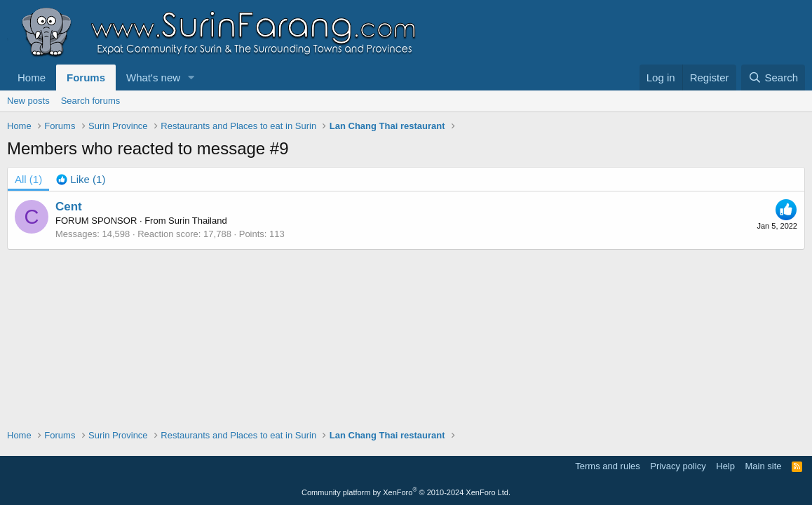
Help (725, 466)
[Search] (773, 78)
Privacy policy (678, 466)
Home (32, 78)
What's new (153, 78)
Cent (69, 207)
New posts (28, 101)
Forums (86, 78)
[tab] (81, 179)
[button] (191, 78)
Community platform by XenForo (406, 492)
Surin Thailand (198, 221)
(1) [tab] (28, 179)
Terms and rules (607, 466)
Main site (764, 466)
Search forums (91, 101)
